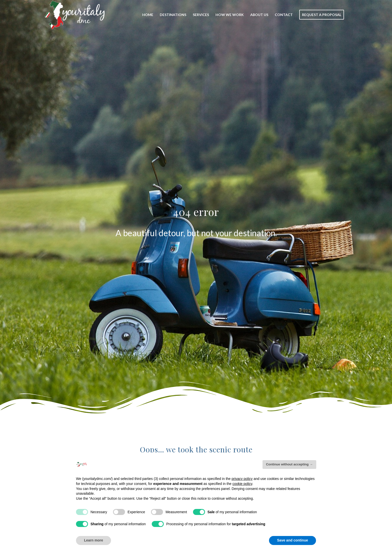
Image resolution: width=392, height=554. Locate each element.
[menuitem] (148, 15)
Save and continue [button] (292, 540)
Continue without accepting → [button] (289, 464)
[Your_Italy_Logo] (75, 15)
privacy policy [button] (242, 479)
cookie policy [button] (242, 484)
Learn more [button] (93, 540)
